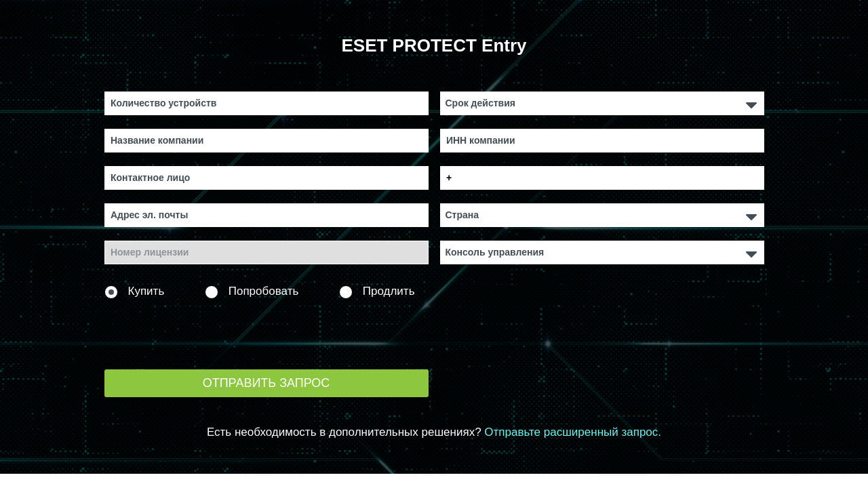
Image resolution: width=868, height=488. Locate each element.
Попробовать (252, 292)
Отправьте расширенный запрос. (573, 432)
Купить (135, 292)
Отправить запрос (267, 383)
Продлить (377, 292)
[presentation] (208, 332)
